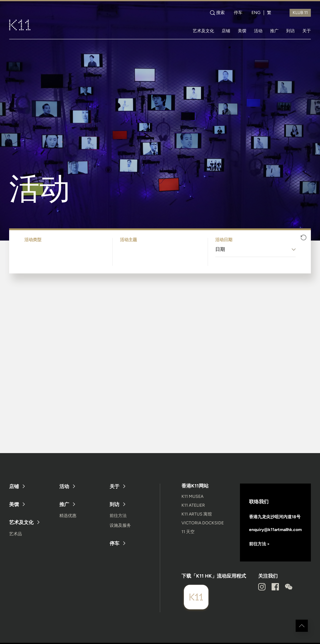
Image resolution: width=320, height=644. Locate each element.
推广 (274, 31)
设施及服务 (120, 525)
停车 (238, 13)
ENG (256, 13)
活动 (258, 31)
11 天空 (188, 532)
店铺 (226, 31)
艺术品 (16, 534)
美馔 (242, 31)
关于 (307, 31)
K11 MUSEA (192, 496)
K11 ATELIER (193, 505)
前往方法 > (259, 544)
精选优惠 (68, 516)
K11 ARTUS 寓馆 (197, 514)
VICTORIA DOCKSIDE (203, 523)
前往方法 (118, 516)
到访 (290, 31)
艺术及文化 (203, 31)
